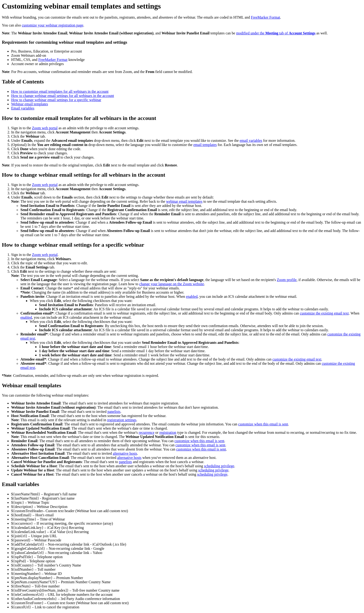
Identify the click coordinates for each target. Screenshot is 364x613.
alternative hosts (125, 453)
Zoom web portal (45, 128)
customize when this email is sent (263, 424)
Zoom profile (287, 280)
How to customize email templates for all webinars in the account (60, 91)
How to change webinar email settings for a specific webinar (56, 100)
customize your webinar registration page (53, 25)
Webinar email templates (30, 104)
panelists (114, 412)
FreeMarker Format (266, 17)
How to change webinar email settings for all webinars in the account (63, 96)
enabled (192, 297)
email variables (251, 141)
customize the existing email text (324, 313)
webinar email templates (184, 201)
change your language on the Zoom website (172, 284)
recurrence (147, 432)
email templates (205, 145)
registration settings (122, 420)
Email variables (23, 108)
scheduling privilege (219, 466)
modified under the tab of (276, 33)
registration (168, 432)
